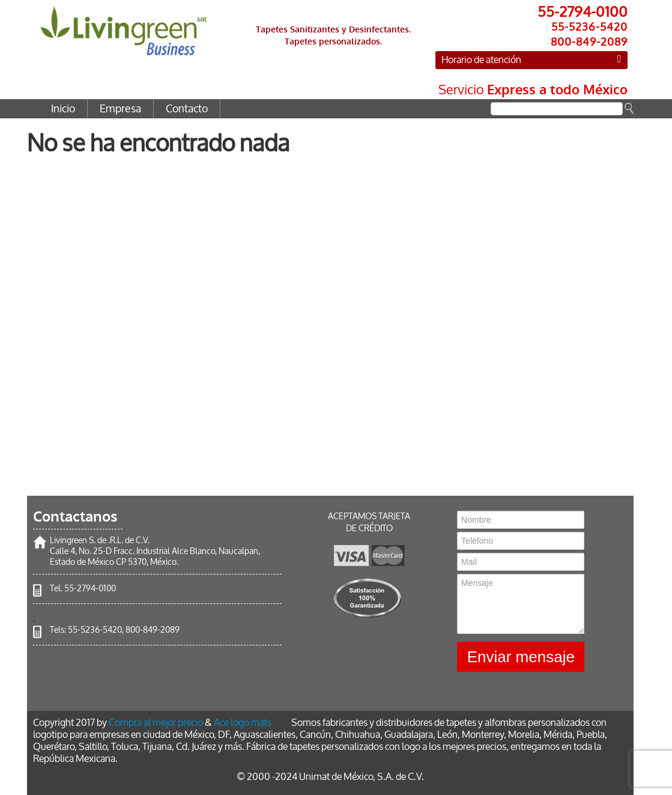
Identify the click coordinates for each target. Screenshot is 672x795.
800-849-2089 (153, 630)
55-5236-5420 (95, 630)
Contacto (187, 109)
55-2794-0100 (90, 589)
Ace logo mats (243, 723)
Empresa (120, 109)
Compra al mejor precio (156, 723)
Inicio (63, 109)
